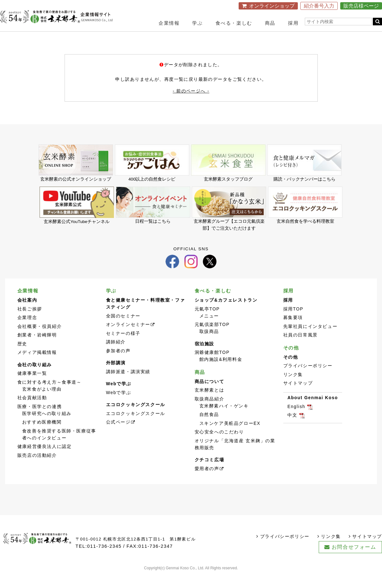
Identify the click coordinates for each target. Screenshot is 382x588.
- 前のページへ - (191, 98)
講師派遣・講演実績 (128, 384)
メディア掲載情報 (37, 365)
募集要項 (293, 330)
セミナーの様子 (123, 345)
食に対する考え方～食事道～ (50, 394)
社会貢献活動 (32, 410)
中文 (292, 428)
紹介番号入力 (319, 6)
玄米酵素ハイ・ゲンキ (224, 418)
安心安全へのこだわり (219, 444)
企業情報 (169, 23)
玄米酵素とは (210, 403)
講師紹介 (116, 354)
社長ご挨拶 (30, 321)
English (296, 419)
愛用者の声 (207, 481)
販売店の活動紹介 (37, 467)
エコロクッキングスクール (136, 426)
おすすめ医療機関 (42, 435)
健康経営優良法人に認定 (45, 459)
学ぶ (197, 23)
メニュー (209, 328)
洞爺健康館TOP (212, 365)
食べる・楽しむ (234, 23)
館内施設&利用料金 (221, 372)
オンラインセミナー (128, 337)
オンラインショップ (272, 6)
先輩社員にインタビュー (310, 339)
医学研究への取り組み (47, 426)
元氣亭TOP (207, 321)
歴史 (22, 356)
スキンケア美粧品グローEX (230, 435)
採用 (293, 23)
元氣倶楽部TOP (212, 337)
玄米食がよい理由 (42, 401)
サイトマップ (298, 396)
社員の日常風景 (301, 347)
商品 (270, 23)
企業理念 (27, 330)
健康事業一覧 (32, 386)
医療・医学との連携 (40, 419)
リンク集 (293, 387)
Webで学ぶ (119, 405)
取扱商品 (209, 344)
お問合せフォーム (354, 559)
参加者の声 (118, 363)
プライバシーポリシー (308, 378)
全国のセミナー (123, 328)
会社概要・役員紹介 (40, 339)
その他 (291, 360)
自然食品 (209, 427)
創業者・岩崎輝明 (37, 347)
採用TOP (293, 321)
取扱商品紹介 (210, 411)
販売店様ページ (361, 6)
